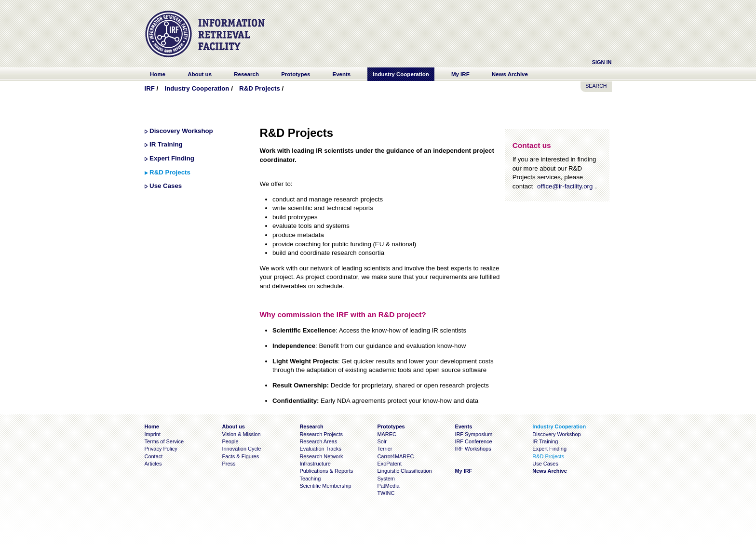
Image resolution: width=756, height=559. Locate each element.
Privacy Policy (161, 449)
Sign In (602, 62)
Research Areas (318, 441)
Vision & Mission (241, 434)
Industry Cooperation (197, 88)
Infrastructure (315, 464)
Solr (382, 441)
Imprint (153, 434)
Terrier (385, 449)
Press (229, 464)
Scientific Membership (325, 486)
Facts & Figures (240, 456)
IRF (150, 88)
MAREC (387, 434)
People (230, 441)
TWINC (386, 493)
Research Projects (321, 434)
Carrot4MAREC (395, 456)
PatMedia (388, 486)
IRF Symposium (473, 434)
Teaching (310, 479)
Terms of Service (164, 441)
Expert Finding (172, 158)
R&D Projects (260, 88)
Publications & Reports (326, 471)
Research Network (321, 456)
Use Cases (166, 186)
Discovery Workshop (181, 131)
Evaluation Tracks (320, 449)
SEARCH (596, 86)
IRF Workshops (473, 449)
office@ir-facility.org (565, 186)
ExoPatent (389, 464)
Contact (154, 456)
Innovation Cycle (241, 449)
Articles (153, 464)
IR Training (166, 144)
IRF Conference (473, 441)
